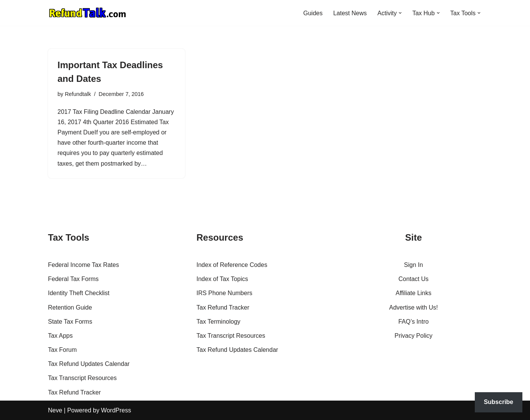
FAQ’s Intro (413, 322)
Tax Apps (60, 336)
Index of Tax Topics (222, 279)
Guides (313, 13)
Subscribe (499, 402)
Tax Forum (62, 350)
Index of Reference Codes (232, 265)
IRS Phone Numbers (224, 293)
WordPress (116, 410)
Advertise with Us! (413, 307)
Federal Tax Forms (73, 279)
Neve (55, 410)
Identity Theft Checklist (79, 293)
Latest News (350, 13)
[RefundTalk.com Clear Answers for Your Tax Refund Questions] (88, 13)
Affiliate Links (413, 293)
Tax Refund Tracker (74, 392)
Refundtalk (78, 94)
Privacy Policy (413, 336)
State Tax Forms (70, 322)
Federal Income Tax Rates (83, 265)
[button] (400, 13)
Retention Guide (70, 307)
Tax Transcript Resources (82, 378)
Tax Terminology (218, 322)
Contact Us (413, 279)
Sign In (413, 265)
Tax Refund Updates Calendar (89, 364)
